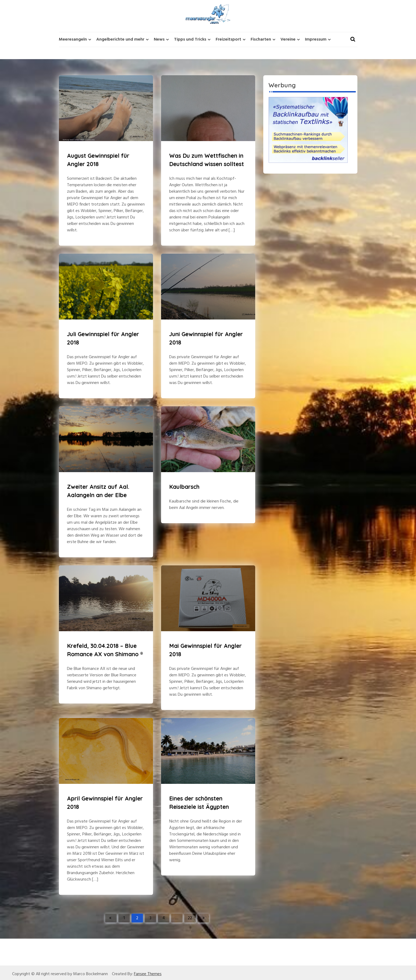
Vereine (288, 40)
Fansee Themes (148, 974)
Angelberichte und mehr (120, 40)
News (159, 40)
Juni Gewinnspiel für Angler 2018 (206, 338)
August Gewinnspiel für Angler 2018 (98, 160)
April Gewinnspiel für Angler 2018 (105, 803)
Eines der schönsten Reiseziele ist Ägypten (199, 803)
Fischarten (261, 40)
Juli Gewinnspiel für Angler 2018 (103, 338)
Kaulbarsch (184, 487)
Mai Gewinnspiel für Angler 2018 (205, 650)
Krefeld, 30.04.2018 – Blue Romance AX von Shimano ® (105, 650)
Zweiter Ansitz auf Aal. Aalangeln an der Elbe (98, 491)
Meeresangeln (73, 40)
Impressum (316, 40)
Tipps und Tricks (190, 40)
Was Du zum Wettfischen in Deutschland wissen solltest (207, 160)
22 (190, 918)
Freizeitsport (228, 40)
